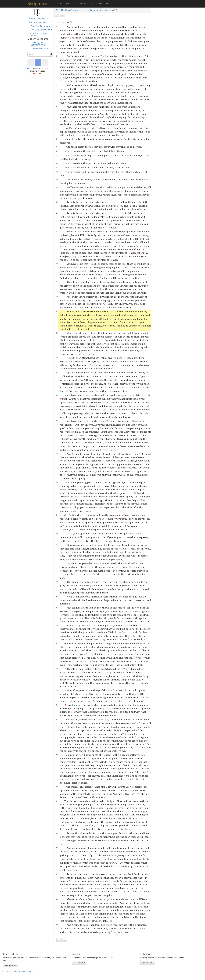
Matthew (109, 10)
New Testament (93, 10)
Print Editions (96, 3)
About (108, 3)
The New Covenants (39, 22)
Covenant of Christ (40, 48)
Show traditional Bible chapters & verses (38, 71)
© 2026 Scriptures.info (11, 972)
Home (59, 3)
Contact (83, 3)
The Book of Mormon (41, 30)
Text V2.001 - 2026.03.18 (32, 972)
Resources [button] (71, 3)
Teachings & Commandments (39, 44)
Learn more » (11, 965)
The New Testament (41, 26)
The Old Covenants (38, 19)
